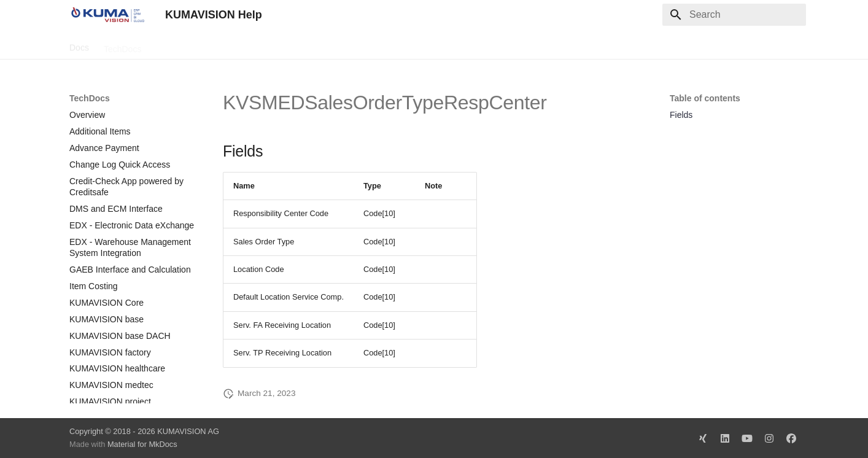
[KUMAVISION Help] (107, 15)
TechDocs (122, 45)
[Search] (734, 15)
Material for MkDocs (142, 444)
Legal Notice (313, 45)
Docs (79, 45)
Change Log (179, 45)
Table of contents (705, 98)
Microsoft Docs (246, 45)
